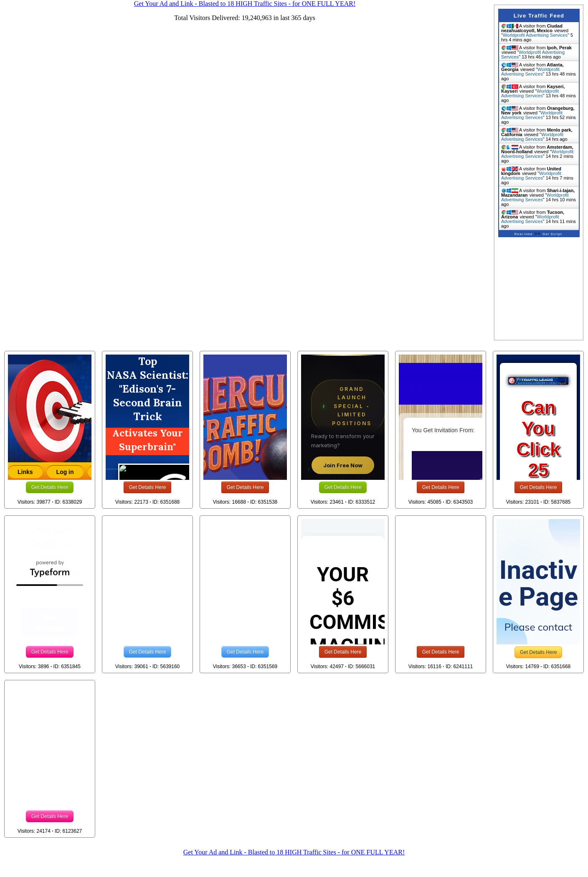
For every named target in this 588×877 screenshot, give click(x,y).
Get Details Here (50, 487)
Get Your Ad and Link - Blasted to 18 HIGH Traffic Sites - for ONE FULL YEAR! (294, 852)
